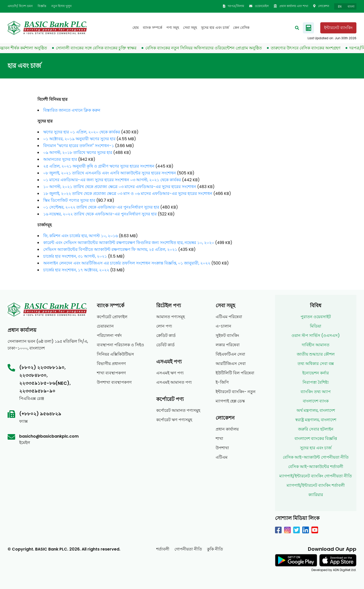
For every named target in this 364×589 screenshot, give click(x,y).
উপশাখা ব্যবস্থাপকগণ (114, 382)
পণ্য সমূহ (173, 28)
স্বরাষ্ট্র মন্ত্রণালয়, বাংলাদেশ (316, 420)
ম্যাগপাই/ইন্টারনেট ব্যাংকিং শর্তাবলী (316, 485)
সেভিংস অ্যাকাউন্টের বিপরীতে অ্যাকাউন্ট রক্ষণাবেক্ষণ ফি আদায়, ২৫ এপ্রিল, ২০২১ (110, 249)
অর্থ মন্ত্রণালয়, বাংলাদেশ (316, 410)
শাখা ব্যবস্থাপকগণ (111, 373)
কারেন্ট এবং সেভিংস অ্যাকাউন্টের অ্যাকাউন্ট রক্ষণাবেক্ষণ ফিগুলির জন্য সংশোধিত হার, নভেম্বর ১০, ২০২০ (129, 243)
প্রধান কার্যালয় (227, 429)
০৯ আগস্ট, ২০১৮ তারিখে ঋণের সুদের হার (78, 153)
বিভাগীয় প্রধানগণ (111, 364)
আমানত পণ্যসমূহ (170, 317)
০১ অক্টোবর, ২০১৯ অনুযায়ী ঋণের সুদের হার (79, 139)
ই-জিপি (222, 382)
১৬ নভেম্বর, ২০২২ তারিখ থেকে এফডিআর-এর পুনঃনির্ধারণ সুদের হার (100, 214)
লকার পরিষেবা (228, 345)
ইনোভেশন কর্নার (316, 373)
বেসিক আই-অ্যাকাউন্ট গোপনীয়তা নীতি (316, 457)
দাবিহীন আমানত (316, 345)
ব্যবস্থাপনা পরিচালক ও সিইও (120, 345)
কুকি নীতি (215, 549)
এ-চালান (223, 326)
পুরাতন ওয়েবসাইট (316, 317)
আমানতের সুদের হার (60, 159)
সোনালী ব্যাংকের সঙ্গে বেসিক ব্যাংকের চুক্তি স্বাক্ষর (100, 48)
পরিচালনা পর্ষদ (109, 336)
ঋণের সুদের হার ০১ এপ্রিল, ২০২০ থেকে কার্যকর (82, 132)
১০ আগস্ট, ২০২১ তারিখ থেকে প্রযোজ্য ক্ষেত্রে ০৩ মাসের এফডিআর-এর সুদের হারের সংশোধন (120, 187)
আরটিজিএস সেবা (231, 364)
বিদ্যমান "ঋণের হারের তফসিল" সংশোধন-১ (79, 146)
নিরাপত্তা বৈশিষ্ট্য (316, 382)
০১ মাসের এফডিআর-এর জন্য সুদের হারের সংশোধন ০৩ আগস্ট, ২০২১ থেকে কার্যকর (112, 180)
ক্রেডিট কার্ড (166, 336)
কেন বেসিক (241, 28)
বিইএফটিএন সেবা (230, 354)
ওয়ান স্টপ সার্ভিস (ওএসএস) (316, 336)
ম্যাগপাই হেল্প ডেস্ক (230, 401)
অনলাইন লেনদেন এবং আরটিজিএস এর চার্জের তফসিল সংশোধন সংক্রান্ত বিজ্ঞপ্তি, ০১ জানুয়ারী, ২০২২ (127, 263)
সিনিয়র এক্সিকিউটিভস (115, 354)
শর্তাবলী (163, 549)
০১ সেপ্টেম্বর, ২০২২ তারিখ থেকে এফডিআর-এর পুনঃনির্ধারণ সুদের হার (101, 207)
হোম (136, 28)
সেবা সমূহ (190, 28)
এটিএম (222, 457)
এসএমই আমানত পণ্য (174, 382)
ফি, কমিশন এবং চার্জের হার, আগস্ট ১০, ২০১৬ (81, 236)
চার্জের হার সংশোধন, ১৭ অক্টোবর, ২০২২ (76, 270)
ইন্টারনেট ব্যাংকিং (338, 28)
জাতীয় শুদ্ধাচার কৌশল (316, 354)
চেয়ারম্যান (105, 326)
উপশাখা (222, 448)
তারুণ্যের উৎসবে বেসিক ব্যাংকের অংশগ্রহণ (309, 48)
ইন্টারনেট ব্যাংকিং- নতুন (236, 392)
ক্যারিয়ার (316, 495)
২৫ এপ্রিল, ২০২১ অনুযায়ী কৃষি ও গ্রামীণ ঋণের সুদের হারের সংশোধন (99, 166)
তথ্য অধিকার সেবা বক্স (316, 364)
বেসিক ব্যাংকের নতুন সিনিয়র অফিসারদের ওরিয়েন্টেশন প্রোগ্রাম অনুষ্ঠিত (207, 48)
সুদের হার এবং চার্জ (215, 28)
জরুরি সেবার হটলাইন (316, 429)
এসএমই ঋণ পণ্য (170, 373)
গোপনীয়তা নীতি (188, 549)
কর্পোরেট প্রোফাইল (112, 317)
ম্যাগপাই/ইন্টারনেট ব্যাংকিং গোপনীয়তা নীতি (316, 476)
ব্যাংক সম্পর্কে (153, 28)
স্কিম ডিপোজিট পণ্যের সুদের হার (69, 200)
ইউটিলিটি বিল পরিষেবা (235, 373)
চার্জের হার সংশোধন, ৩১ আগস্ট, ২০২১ (75, 256)
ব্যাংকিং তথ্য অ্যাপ (316, 392)
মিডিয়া (316, 326)
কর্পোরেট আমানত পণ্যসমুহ (178, 410)
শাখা (219, 439)
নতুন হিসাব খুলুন (61, 6)
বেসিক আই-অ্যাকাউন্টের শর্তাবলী (316, 467)
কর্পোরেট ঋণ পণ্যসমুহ (174, 420)
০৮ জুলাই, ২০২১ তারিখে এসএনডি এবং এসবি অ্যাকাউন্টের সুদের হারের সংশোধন (110, 173)
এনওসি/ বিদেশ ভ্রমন (20, 6)
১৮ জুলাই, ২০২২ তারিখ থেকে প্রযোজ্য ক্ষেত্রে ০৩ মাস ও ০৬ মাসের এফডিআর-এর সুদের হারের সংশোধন (128, 194)
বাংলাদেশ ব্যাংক (316, 401)
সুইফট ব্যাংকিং (227, 336)
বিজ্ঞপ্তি (42, 6)
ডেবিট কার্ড (165, 345)
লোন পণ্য (164, 326)
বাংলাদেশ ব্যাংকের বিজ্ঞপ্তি (316, 439)
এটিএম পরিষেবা (229, 317)
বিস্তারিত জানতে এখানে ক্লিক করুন (72, 110)
